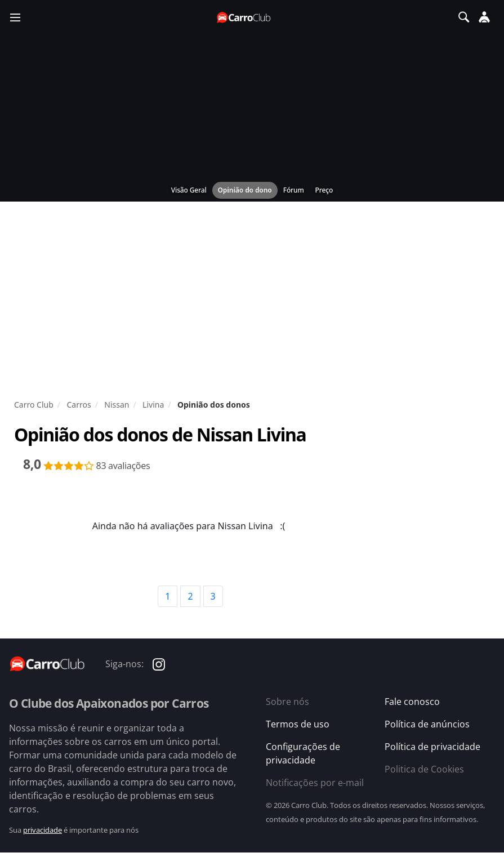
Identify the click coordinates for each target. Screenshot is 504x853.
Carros (79, 405)
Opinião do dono (245, 190)
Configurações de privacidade (303, 753)
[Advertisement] (252, 303)
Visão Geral (189, 190)
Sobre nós (287, 702)
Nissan (117, 405)
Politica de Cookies (424, 769)
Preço (324, 190)
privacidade (43, 830)
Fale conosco (412, 702)
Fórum (294, 190)
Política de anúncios (427, 724)
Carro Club (34, 405)
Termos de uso (298, 724)
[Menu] (15, 17)
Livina (153, 405)
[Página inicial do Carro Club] (244, 17)
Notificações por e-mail (315, 783)
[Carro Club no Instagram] (159, 664)
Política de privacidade (432, 747)
